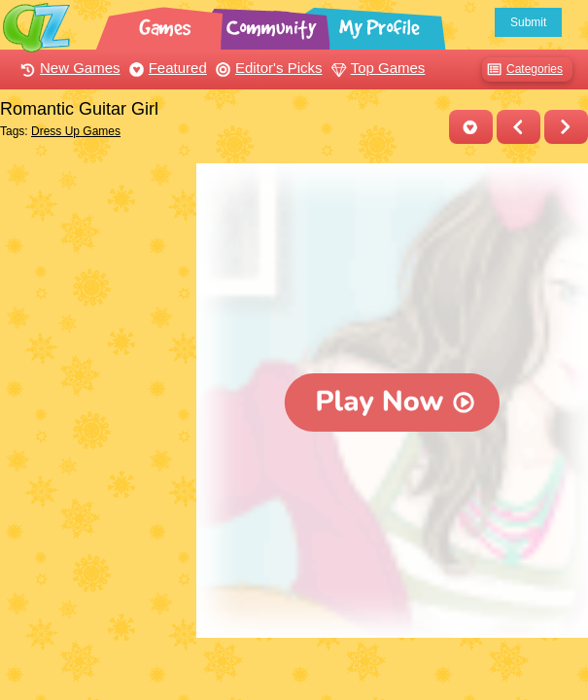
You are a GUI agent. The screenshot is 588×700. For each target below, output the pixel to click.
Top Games (376, 68)
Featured (166, 68)
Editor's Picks (267, 68)
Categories (522, 70)
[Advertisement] (93, 236)
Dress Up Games (76, 131)
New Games (68, 68)
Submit (528, 22)
